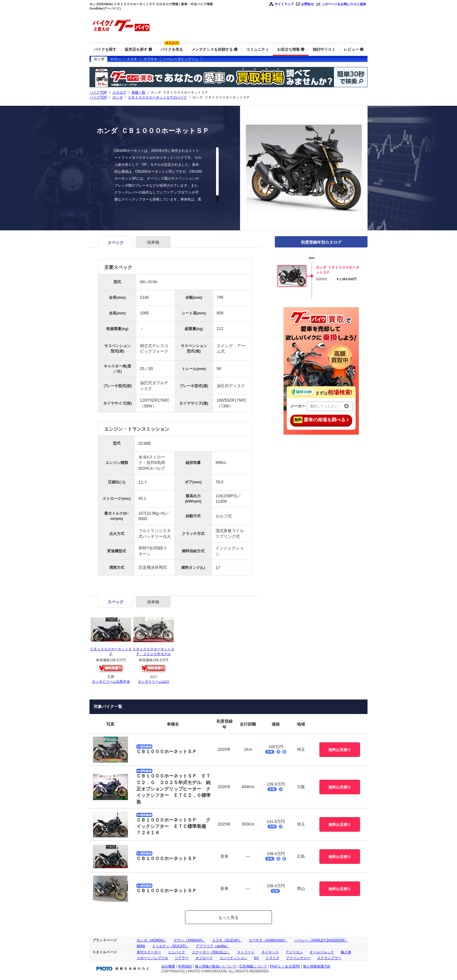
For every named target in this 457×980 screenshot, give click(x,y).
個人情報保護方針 (317, 966)
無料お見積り (340, 750)
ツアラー (182, 958)
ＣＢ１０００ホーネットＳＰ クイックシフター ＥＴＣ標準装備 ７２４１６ (173, 826)
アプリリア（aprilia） (213, 946)
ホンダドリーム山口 (153, 682)
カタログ (119, 92)
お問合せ (308, 4)
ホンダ (99, 59)
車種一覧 (138, 92)
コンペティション (233, 958)
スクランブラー (329, 958)
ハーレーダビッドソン (181, 59)
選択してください (329, 406)
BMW (141, 946)
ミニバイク (176, 952)
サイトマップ (284, 4)
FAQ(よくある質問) (285, 966)
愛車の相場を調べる (321, 420)
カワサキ (150, 59)
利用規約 (185, 966)
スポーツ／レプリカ (152, 958)
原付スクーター (149, 952)
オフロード (204, 958)
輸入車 (346, 952)
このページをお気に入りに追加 (344, 4)
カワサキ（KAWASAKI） (268, 940)
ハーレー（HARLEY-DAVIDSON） (321, 940)
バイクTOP (98, 92)
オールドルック (322, 952)
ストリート (246, 952)
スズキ (132, 59)
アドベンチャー (298, 958)
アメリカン (294, 952)
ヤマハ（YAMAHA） (189, 940)
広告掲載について (253, 966)
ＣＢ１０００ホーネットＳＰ (167, 752)
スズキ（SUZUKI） (227, 940)
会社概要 (168, 966)
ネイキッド (270, 952)
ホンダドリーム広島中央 (111, 682)
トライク (273, 958)
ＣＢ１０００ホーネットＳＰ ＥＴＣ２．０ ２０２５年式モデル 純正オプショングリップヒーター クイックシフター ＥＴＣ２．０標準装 (173, 789)
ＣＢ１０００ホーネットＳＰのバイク (158, 97)
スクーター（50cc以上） (211, 952)
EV (256, 958)
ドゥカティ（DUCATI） (171, 946)
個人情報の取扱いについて (216, 966)
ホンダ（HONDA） (152, 940)
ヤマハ (116, 59)
